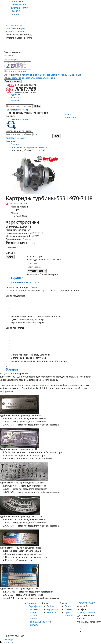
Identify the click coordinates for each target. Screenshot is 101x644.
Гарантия (16, 11)
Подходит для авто (18, 204)
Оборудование (18, 5)
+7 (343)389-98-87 (86, 603)
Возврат (12, 369)
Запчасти (16, 101)
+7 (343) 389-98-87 (15, 25)
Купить (10, 257)
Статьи (68, 606)
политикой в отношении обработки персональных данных (51, 75)
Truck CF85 (21, 216)
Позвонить (7, 642)
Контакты (16, 14)
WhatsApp (6, 639)
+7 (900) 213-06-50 (15, 22)
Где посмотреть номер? (18, 110)
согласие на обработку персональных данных (35, 78)
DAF (18, 210)
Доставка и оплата (20, 8)
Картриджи (17, 98)
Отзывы (69, 609)
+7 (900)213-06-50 (86, 612)
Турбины (15, 94)
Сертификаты (18, 2)
